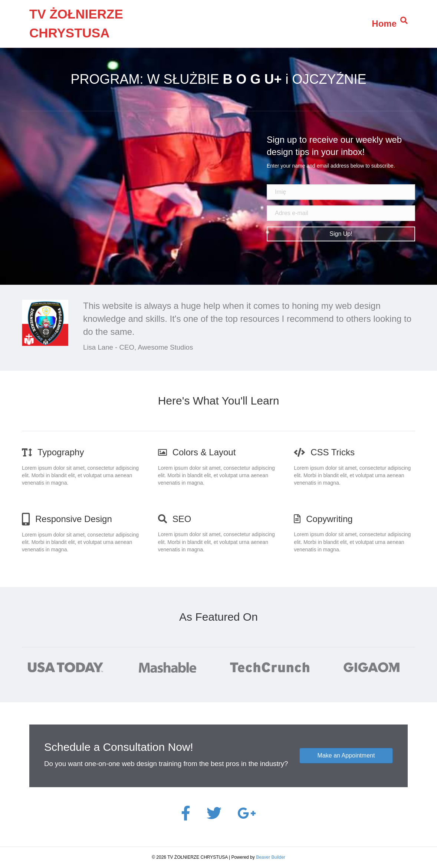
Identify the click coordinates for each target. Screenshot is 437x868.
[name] (341, 192)
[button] (341, 234)
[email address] (341, 213)
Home (384, 24)
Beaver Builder (271, 857)
